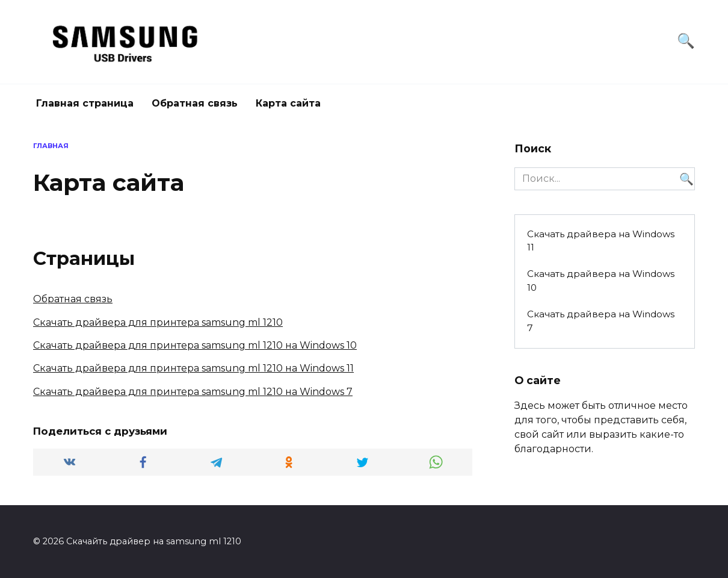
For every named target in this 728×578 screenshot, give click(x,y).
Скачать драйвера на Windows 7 (601, 321)
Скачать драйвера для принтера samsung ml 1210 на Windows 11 (193, 368)
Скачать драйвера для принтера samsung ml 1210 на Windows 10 (195, 345)
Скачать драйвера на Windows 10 (601, 281)
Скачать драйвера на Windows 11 (601, 241)
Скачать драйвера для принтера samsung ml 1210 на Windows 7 (193, 392)
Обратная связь (195, 103)
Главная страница (85, 103)
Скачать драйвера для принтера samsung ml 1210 (158, 322)
